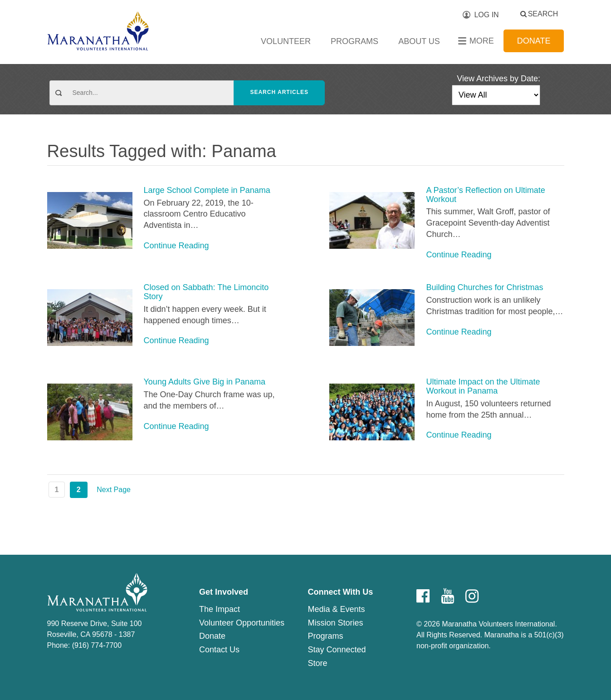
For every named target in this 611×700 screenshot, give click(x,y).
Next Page (114, 490)
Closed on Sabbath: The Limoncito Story (206, 292)
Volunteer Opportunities (242, 623)
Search (543, 14)
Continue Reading (176, 246)
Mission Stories (335, 623)
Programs (354, 41)
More (482, 41)
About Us (419, 41)
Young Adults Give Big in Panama (205, 382)
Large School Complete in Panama (207, 190)
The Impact (220, 609)
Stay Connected (337, 650)
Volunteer (286, 41)
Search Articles (279, 92)
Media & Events (336, 609)
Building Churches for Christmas (484, 288)
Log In (486, 15)
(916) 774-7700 (97, 645)
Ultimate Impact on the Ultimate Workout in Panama (483, 387)
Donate (534, 41)
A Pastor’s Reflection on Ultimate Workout (485, 195)
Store (317, 663)
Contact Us (219, 650)
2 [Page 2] (79, 490)
